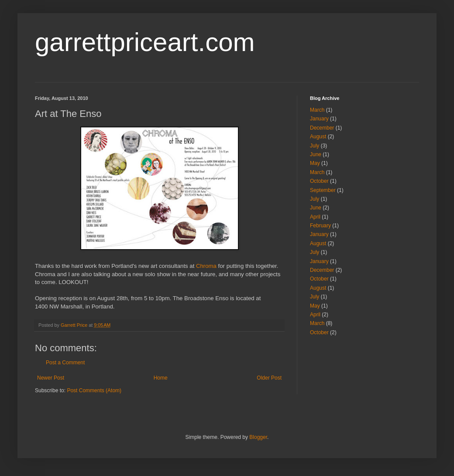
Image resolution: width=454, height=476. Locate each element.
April (315, 217)
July (315, 146)
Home (161, 378)
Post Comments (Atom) (94, 390)
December (322, 128)
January (319, 119)
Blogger (258, 437)
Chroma (206, 266)
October (319, 181)
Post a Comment (65, 363)
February (320, 226)
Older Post (269, 378)
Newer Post (51, 378)
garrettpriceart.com (145, 42)
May (315, 163)
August (318, 137)
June (316, 154)
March (317, 110)
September (323, 190)
